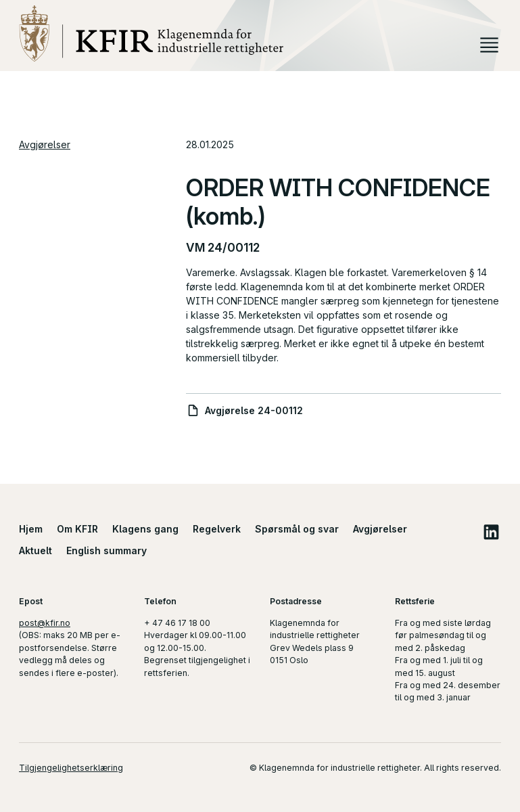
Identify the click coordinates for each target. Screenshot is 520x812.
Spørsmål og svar (297, 529)
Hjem (31, 529)
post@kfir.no (45, 623)
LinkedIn (491, 532)
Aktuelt (36, 550)
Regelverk (217, 529)
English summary (107, 550)
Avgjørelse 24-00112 (254, 410)
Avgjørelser (45, 144)
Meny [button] (489, 45)
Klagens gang (145, 529)
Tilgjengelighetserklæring (71, 768)
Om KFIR (77, 529)
